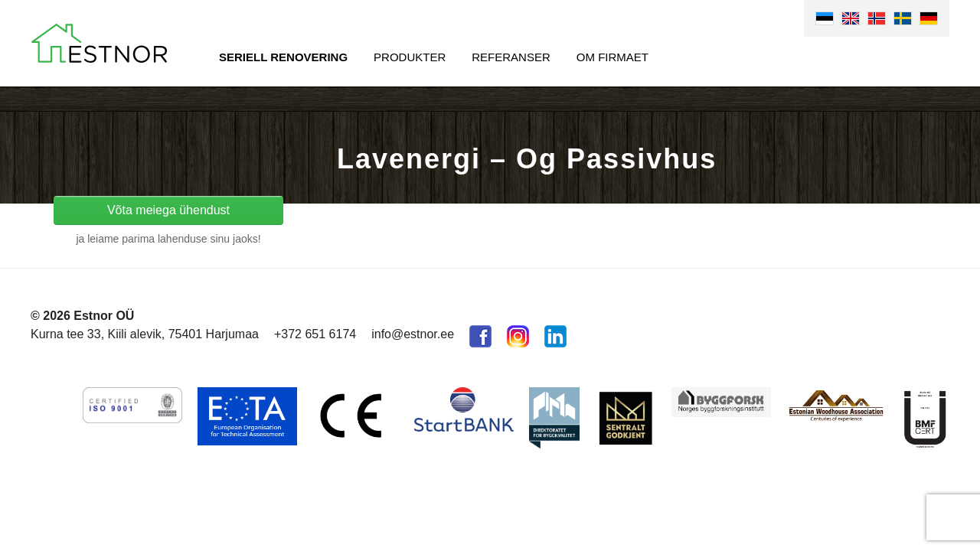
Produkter (410, 57)
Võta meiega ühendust (168, 210)
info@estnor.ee (413, 334)
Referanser (511, 57)
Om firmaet (612, 57)
